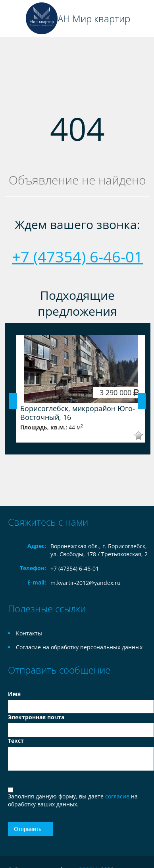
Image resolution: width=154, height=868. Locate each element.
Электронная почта (36, 717)
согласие (118, 796)
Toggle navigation (15, 18)
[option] (81, 389)
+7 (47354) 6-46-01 (77, 256)
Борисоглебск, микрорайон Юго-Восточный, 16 (78, 413)
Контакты (29, 633)
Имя (14, 694)
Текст (16, 741)
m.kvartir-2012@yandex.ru (86, 583)
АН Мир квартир (94, 19)
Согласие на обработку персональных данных (79, 647)
